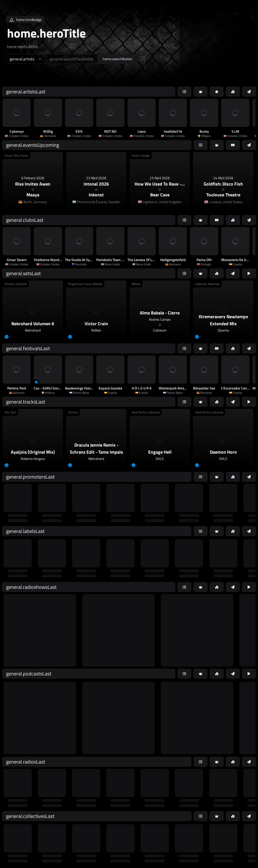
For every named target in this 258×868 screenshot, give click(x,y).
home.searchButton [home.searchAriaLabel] (118, 59)
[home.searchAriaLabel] (71, 59)
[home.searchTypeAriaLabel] (26, 59)
